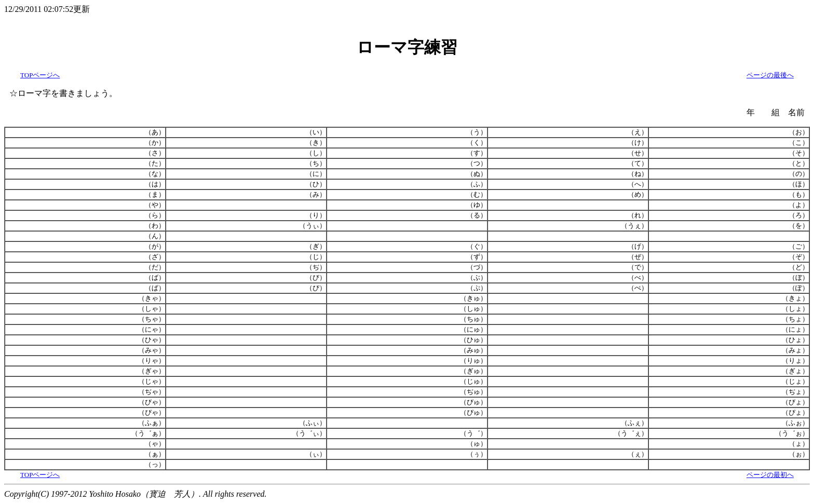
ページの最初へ (770, 475)
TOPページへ (40, 75)
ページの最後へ (770, 75)
